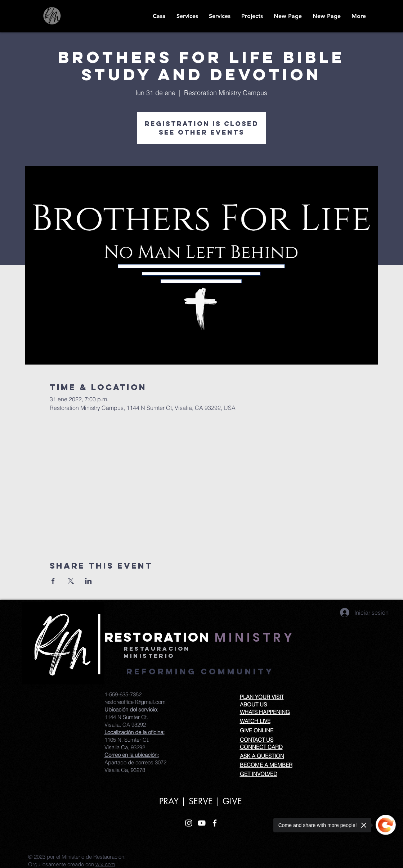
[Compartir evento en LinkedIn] (88, 581)
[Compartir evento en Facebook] (53, 581)
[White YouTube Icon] (202, 823)
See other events (202, 132)
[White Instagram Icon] (189, 823)
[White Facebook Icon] (215, 823)
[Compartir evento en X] (71, 581)
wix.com (105, 864)
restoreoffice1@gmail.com (135, 702)
